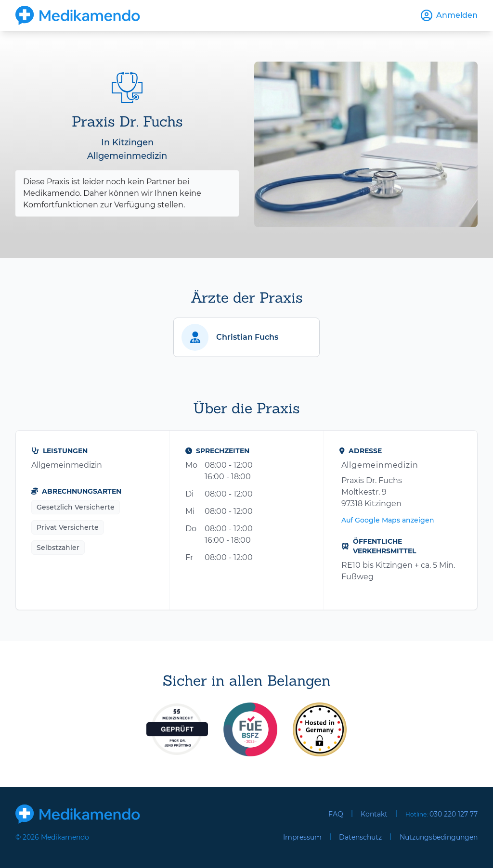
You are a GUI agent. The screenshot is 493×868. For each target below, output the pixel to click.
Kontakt (374, 814)
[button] (246, 337)
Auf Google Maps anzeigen (388, 520)
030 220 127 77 (454, 814)
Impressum (302, 837)
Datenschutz (360, 837)
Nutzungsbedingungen (439, 837)
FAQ (336, 814)
